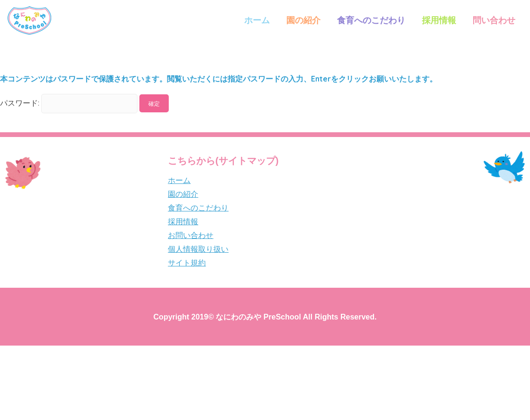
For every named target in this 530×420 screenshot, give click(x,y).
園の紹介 (303, 20)
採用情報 (439, 20)
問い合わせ (494, 20)
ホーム (257, 20)
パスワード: (69, 103)
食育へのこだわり (371, 20)
